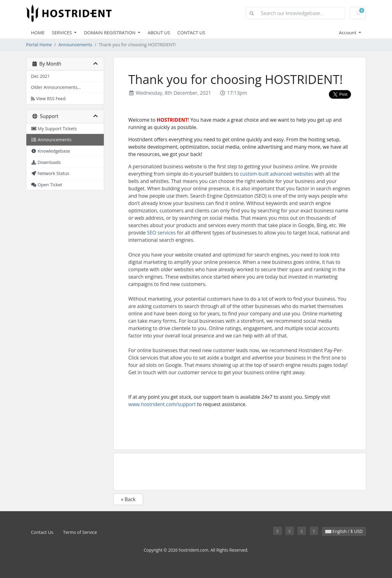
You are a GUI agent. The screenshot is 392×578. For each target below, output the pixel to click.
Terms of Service (80, 532)
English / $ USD (344, 531)
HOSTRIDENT (172, 120)
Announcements (75, 45)
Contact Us (42, 532)
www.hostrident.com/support (162, 404)
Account (348, 32)
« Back (128, 499)
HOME (38, 32)
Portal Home (39, 45)
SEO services (161, 233)
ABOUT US (159, 32)
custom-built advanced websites (277, 174)
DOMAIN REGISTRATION (110, 32)
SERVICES (63, 32)
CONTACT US (191, 32)
